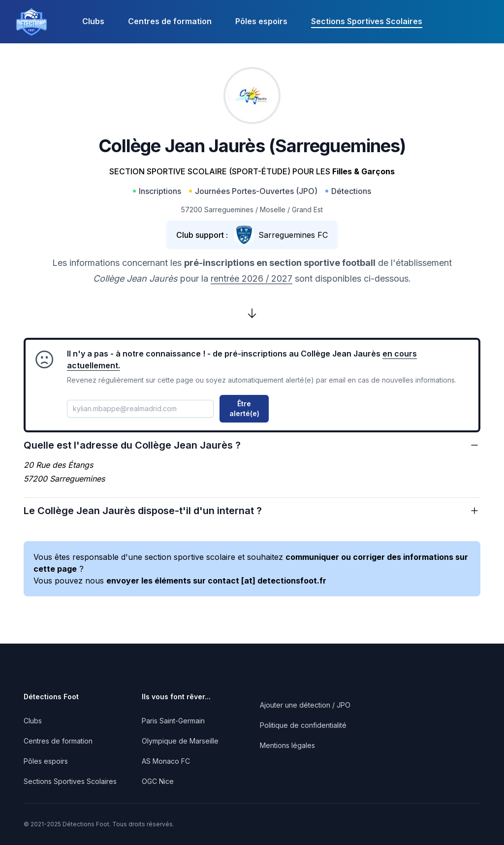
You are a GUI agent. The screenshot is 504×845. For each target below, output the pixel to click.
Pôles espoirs (261, 21)
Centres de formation (170, 21)
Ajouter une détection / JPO (305, 705)
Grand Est (307, 210)
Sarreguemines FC (293, 235)
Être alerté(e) (244, 408)
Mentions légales (287, 745)
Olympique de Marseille (180, 741)
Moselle (273, 210)
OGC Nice (158, 781)
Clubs (93, 21)
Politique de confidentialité (303, 725)
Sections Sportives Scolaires (367, 21)
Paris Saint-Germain (173, 721)
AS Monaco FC (166, 761)
